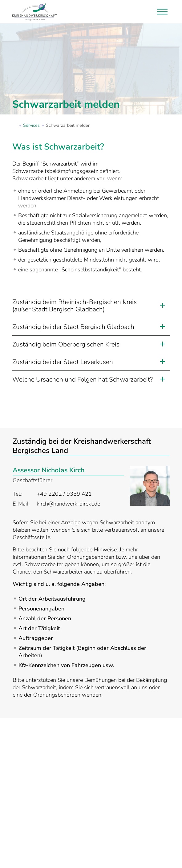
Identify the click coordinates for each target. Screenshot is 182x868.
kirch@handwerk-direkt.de (68, 504)
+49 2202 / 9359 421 (64, 494)
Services (31, 125)
